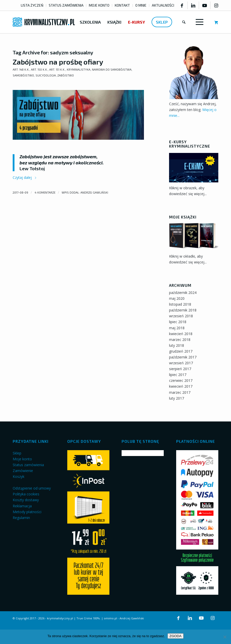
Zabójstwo (66, 75)
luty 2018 (177, 345)
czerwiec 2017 (181, 380)
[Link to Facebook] (182, 5)
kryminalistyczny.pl (60, 618)
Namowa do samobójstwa (112, 69)
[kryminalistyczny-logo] (44, 22)
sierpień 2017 (180, 369)
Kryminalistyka (79, 69)
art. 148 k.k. (21, 69)
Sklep (17, 453)
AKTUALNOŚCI (163, 5)
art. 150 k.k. (39, 69)
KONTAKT (122, 5)
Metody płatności (27, 512)
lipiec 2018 (178, 322)
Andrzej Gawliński (94, 192)
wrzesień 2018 (181, 316)
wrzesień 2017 (181, 363)
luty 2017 (177, 398)
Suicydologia (46, 75)
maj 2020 (177, 298)
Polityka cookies (26, 494)
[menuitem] (32, 5)
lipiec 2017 (178, 375)
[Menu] (199, 22)
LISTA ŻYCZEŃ (32, 5)
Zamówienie (23, 471)
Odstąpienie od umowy (32, 488)
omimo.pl (110, 618)
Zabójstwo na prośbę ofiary (58, 62)
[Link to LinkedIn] (193, 5)
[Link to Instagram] (216, 5)
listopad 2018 (180, 304)
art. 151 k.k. (57, 69)
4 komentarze (45, 192)
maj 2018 (177, 328)
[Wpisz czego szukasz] (184, 22)
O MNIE (141, 5)
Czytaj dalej (25, 177)
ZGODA (176, 636)
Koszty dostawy (26, 500)
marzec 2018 (180, 340)
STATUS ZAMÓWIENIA (66, 5)
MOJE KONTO (99, 5)
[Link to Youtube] (205, 5)
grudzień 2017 (181, 351)
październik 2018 (183, 310)
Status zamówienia (28, 465)
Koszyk (19, 476)
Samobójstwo (23, 75)
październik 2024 (183, 293)
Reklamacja (22, 506)
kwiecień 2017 (181, 386)
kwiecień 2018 (181, 334)
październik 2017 (183, 357)
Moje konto (22, 459)
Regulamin (21, 518)
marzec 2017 (180, 392)
